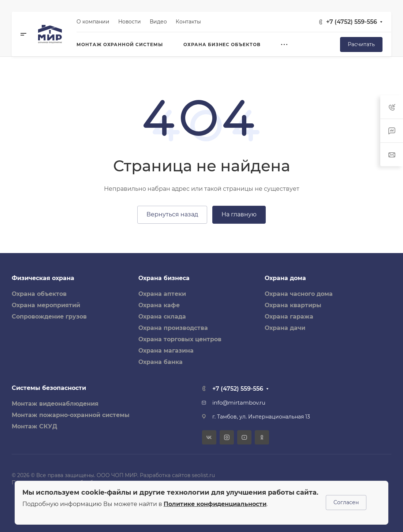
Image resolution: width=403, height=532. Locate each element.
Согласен (346, 502)
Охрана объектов (39, 294)
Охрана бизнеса (164, 278)
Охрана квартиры (293, 305)
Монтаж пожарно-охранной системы (71, 415)
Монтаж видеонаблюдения (55, 404)
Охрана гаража (289, 317)
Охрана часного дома (299, 294)
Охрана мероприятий (46, 305)
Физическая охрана (43, 278)
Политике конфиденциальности (215, 504)
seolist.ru (203, 475)
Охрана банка (161, 362)
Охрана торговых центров (180, 339)
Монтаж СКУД (34, 426)
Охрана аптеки (162, 294)
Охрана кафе (159, 305)
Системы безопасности (49, 388)
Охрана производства (173, 328)
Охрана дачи (285, 328)
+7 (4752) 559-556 (352, 22)
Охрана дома (285, 278)
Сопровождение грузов (49, 317)
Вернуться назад (172, 214)
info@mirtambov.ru (239, 403)
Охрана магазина (166, 351)
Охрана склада (162, 317)
